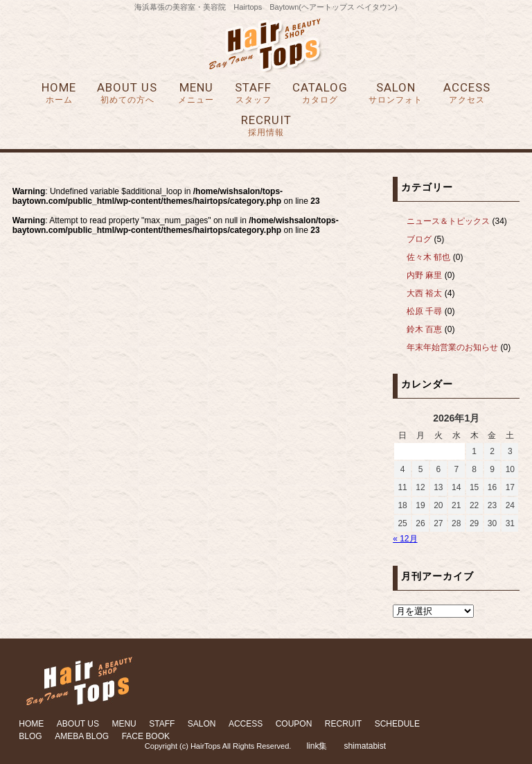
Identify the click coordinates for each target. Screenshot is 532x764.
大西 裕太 (424, 293)
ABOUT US (127, 93)
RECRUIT (266, 126)
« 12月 (405, 539)
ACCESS (467, 93)
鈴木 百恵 (424, 329)
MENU (196, 93)
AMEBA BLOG (82, 736)
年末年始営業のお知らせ (452, 347)
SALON (396, 93)
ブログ (419, 239)
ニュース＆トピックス (448, 221)
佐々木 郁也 (428, 257)
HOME (59, 93)
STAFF (253, 93)
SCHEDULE (397, 724)
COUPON (294, 724)
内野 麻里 (424, 275)
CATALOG (320, 93)
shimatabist (365, 746)
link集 (317, 746)
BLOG (30, 736)
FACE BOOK (146, 736)
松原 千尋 (424, 311)
